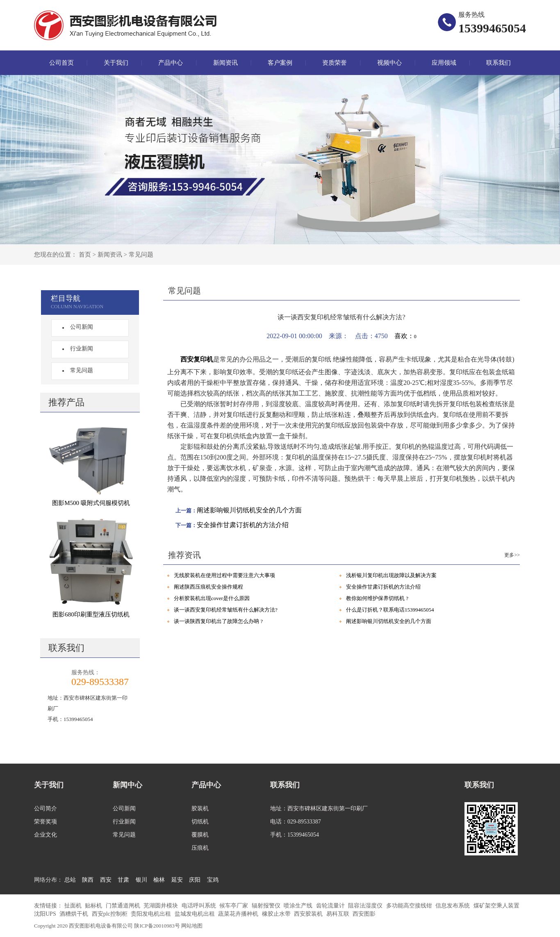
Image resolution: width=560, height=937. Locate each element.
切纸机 (200, 822)
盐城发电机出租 (196, 914)
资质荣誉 (335, 63)
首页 (85, 255)
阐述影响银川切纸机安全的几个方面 (249, 510)
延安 (177, 880)
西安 (106, 880)
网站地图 (192, 926)
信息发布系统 (453, 906)
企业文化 (46, 835)
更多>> (512, 555)
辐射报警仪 (267, 906)
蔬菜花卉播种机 (239, 914)
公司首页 (61, 63)
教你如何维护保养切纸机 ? (377, 598)
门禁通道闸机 (124, 906)
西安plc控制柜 (110, 914)
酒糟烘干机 (75, 914)
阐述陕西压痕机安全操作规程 (208, 587)
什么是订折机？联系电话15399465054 (390, 610)
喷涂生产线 (299, 906)
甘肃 (123, 880)
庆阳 (195, 880)
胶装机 (200, 809)
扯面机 (74, 906)
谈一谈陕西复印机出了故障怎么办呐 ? (218, 621)
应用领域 (444, 63)
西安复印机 (197, 359)
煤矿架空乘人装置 (496, 906)
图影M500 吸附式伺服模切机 (91, 503)
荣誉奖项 (46, 822)
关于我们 (116, 63)
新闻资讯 (225, 63)
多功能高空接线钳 (410, 906)
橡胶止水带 (277, 914)
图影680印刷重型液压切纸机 (91, 614)
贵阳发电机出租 (152, 914)
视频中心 (389, 63)
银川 (141, 880)
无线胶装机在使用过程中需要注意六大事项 (224, 575)
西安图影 (364, 914)
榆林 (159, 880)
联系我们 (499, 63)
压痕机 (200, 848)
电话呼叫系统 (200, 906)
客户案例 (280, 63)
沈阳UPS (46, 914)
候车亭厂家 (234, 906)
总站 (70, 880)
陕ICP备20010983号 (157, 926)
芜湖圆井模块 (162, 906)
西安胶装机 (309, 914)
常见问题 (141, 255)
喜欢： (405, 336)
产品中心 (171, 63)
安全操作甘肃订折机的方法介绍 (243, 525)
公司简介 (46, 809)
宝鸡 (213, 880)
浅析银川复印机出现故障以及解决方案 (391, 575)
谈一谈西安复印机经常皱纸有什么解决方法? (226, 610)
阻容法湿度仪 (366, 906)
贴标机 (94, 906)
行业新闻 (79, 349)
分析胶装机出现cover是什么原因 (212, 598)
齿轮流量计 (331, 906)
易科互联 (339, 914)
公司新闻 (79, 327)
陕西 (88, 880)
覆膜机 (200, 835)
